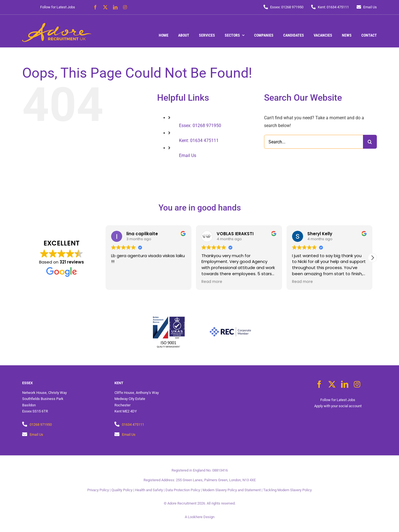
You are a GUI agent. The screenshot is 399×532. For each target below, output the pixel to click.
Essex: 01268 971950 (200, 126)
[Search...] (314, 142)
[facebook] (95, 7)
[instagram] (125, 7)
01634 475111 (133, 425)
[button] (372, 258)
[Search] (370, 142)
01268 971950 (41, 425)
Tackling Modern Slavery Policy (287, 490)
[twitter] (105, 7)
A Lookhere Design (200, 517)
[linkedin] (115, 7)
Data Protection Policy (183, 490)
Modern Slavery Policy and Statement (232, 490)
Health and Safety (149, 490)
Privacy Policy (98, 490)
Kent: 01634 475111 (199, 140)
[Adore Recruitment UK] (57, 25)
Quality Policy (122, 490)
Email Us (188, 155)
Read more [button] (212, 282)
